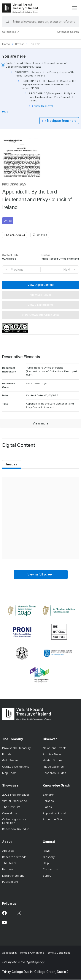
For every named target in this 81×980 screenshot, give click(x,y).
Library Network (13, 876)
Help (46, 863)
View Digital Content (41, 285)
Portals (7, 754)
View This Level (44, 106)
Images (12, 465)
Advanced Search (68, 32)
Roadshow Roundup (16, 829)
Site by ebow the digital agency (23, 962)
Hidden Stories (53, 761)
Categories (11, 32)
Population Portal (54, 813)
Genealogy (10, 813)
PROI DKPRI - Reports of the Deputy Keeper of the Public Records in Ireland (45, 74)
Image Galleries (53, 767)
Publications (10, 882)
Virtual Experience (15, 801)
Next (67, 270)
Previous (17, 270)
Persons (48, 801)
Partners (8, 869)
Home (6, 44)
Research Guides (54, 773)
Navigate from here (62, 121)
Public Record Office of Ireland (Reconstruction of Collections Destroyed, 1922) (36, 65)
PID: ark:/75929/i (15, 235)
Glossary (49, 857)
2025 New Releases (16, 795)
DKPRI (8, 221)
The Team (9, 863)
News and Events (55, 748)
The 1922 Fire (11, 807)
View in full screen (40, 575)
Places (47, 807)
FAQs (46, 851)
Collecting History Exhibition (14, 821)
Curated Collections (16, 767)
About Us (8, 851)
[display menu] (74, 8)
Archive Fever (52, 754)
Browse (20, 44)
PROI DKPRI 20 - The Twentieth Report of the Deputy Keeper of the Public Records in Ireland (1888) (49, 85)
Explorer (48, 795)
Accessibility (10, 953)
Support (48, 876)
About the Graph (54, 820)
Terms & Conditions (32, 953)
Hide (5, 112)
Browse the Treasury (16, 748)
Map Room (9, 773)
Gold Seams (10, 761)
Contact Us (50, 869)
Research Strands (14, 857)
